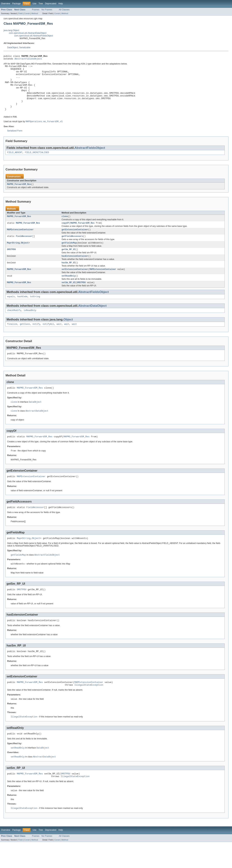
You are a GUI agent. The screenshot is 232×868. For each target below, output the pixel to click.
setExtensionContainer (75, 284)
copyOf (65, 235)
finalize (12, 341)
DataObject (13, 48)
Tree (41, 4)
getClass (25, 341)
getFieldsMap (69, 256)
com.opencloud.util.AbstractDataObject (28, 33)
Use (34, 4)
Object (25, 256)
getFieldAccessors (72, 249)
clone (65, 228)
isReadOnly (30, 327)
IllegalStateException (89, 708)
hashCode (22, 312)
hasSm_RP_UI (68, 277)
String (16, 256)
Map (9, 256)
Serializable (25, 48)
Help (61, 4)
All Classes (64, 10)
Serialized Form (15, 142)
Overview (6, 4)
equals (11, 312)
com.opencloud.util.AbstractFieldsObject (34, 36)
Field (20, 13)
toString (35, 312)
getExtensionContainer (75, 242)
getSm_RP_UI (68, 263)
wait (59, 341)
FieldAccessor (24, 249)
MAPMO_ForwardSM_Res (19, 196)
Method (35, 13)
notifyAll (48, 341)
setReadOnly (68, 291)
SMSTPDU (11, 263)
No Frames (47, 10)
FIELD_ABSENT (15, 164)
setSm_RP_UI (68, 298)
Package (16, 4)
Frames (36, 10)
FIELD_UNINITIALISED (37, 164)
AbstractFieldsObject (28, 60)
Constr (27, 13)
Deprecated (51, 4)
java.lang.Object (11, 30)
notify (36, 341)
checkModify (14, 327)
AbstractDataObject (92, 322)
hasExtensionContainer (75, 270)
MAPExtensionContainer (20, 242)
